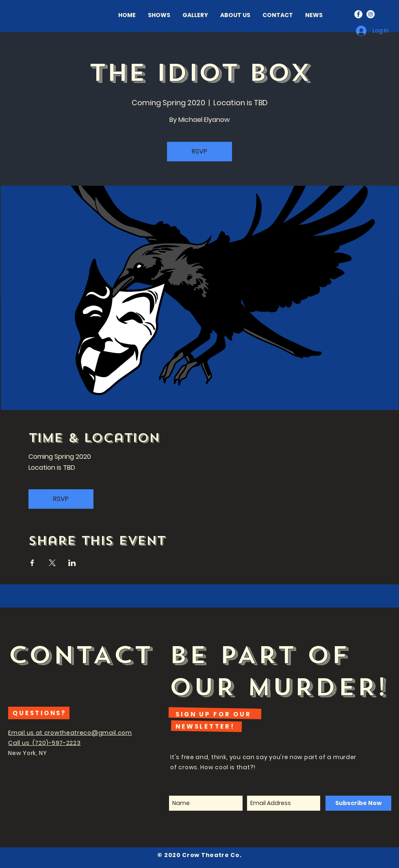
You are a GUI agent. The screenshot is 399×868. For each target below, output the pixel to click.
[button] (235, 15)
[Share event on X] (52, 563)
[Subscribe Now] (358, 803)
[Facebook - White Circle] (358, 14)
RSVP (199, 151)
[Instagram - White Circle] (371, 14)
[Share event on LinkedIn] (72, 563)
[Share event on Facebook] (32, 563)
